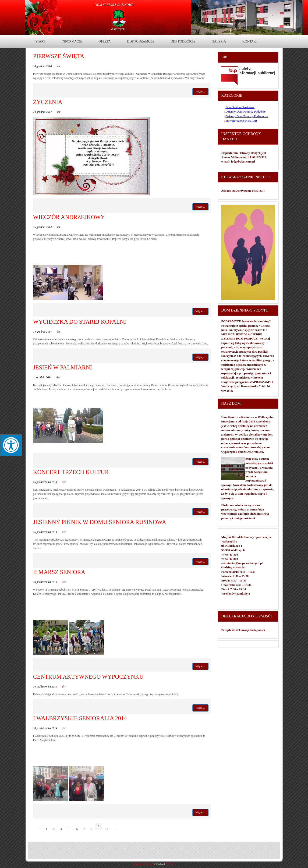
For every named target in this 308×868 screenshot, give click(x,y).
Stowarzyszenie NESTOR (241, 121)
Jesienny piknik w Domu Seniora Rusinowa (100, 522)
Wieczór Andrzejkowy (69, 217)
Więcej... (200, 92)
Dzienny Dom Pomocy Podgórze (246, 112)
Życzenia (48, 102)
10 (107, 829)
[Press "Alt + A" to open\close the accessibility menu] (11, 445)
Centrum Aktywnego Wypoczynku (88, 677)
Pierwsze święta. (60, 56)
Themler (170, 864)
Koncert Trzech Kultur (71, 472)
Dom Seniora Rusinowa (240, 107)
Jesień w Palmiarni (63, 367)
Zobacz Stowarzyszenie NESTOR (243, 191)
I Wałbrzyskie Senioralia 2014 (80, 718)
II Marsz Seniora (59, 572)
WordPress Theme (143, 864)
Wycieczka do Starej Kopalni (80, 322)
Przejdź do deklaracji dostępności (243, 630)
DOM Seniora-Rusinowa (114, 5)
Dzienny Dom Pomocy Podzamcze (247, 116)
